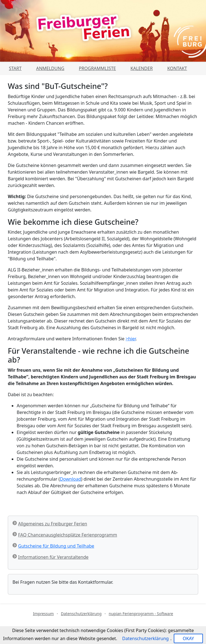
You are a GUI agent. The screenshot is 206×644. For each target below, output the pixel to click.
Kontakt (177, 68)
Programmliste (97, 68)
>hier (131, 339)
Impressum (43, 614)
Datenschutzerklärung (81, 614)
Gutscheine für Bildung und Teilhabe (56, 546)
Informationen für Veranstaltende (53, 557)
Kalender (142, 68)
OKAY (188, 638)
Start (15, 68)
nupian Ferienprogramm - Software (141, 614)
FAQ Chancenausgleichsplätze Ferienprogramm (68, 535)
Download (70, 479)
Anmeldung (50, 68)
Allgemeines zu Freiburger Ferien (53, 524)
